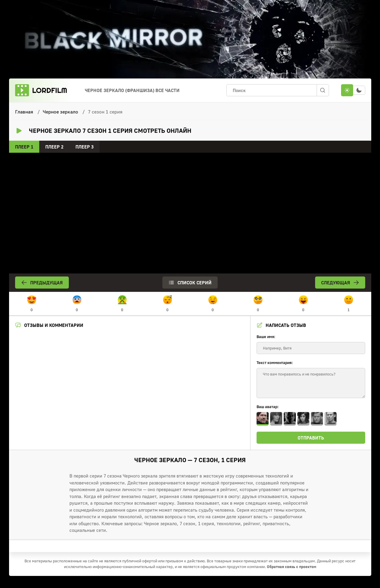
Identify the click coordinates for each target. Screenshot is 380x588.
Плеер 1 (24, 147)
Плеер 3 (85, 147)
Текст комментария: (275, 363)
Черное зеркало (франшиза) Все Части (132, 90)
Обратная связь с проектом (292, 567)
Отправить (311, 438)
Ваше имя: (266, 337)
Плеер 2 (54, 147)
